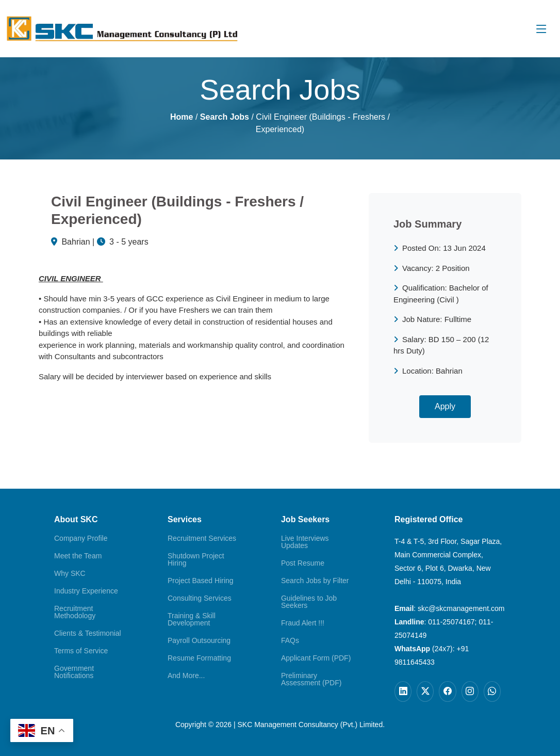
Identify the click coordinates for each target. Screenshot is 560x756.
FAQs (290, 640)
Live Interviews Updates (305, 542)
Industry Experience (86, 591)
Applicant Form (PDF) (316, 658)
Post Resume (303, 563)
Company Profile (81, 538)
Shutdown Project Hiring (196, 559)
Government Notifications (74, 672)
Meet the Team (78, 556)
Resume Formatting (199, 658)
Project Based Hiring (201, 581)
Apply (445, 406)
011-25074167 (451, 622)
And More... (186, 675)
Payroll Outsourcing (199, 640)
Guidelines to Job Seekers (309, 602)
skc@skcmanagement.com (461, 608)
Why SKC (70, 573)
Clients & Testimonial (88, 633)
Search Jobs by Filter (315, 581)
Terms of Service (81, 651)
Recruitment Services (202, 538)
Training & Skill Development (192, 619)
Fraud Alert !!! (303, 623)
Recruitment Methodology (75, 612)
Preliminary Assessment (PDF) (311, 679)
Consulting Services (200, 598)
